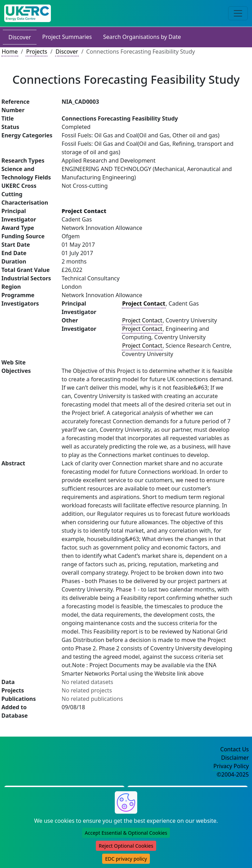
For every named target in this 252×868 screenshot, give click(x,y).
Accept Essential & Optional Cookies (126, 833)
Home (10, 52)
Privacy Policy (231, 766)
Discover (20, 37)
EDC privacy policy (126, 859)
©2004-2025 (233, 774)
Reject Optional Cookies (126, 846)
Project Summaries (67, 37)
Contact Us (235, 749)
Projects (37, 52)
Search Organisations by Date (142, 37)
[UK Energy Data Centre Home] (28, 13)
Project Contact (142, 320)
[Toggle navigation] (238, 13)
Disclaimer (235, 758)
